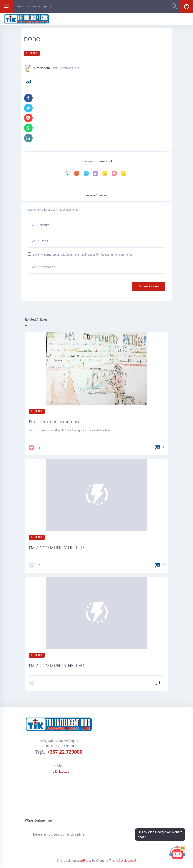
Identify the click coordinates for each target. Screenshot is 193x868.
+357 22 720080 (65, 752)
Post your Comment (149, 287)
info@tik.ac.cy (59, 772)
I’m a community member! (55, 422)
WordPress (84, 861)
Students (32, 53)
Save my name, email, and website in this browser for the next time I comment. (82, 255)
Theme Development (123, 861)
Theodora (44, 68)
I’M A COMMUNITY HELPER (56, 548)
